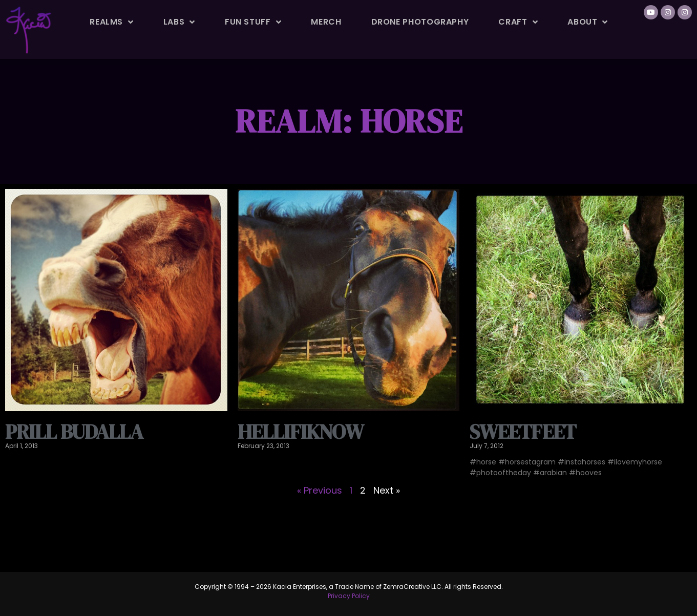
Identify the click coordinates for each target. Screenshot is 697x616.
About (588, 22)
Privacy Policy (349, 596)
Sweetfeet (523, 432)
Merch (326, 22)
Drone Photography (420, 22)
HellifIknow (301, 432)
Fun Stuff (253, 22)
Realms (111, 22)
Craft (518, 22)
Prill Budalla (74, 432)
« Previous (320, 490)
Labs (179, 22)
